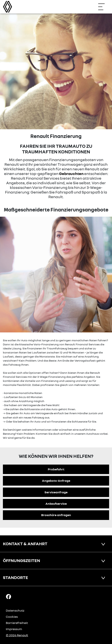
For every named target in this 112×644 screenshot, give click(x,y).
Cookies (12, 617)
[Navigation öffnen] (103, 7)
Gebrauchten (71, 173)
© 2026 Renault (17, 635)
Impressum (14, 629)
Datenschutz (15, 610)
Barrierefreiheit (17, 623)
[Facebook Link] (9, 596)
